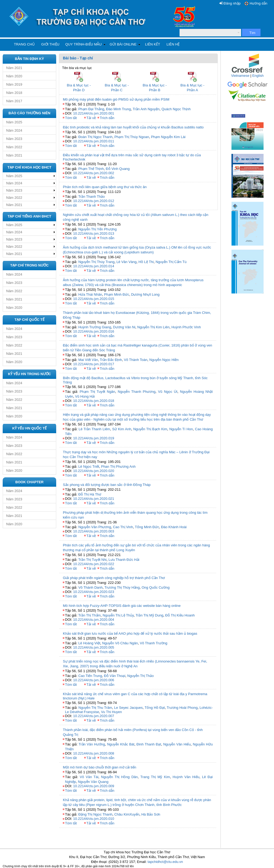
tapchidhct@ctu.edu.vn (165, 862)
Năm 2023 (14, 139)
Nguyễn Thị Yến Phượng (98, 229)
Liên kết (153, 44)
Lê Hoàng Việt (89, 643)
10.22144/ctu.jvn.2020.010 (94, 819)
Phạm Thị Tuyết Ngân (98, 392)
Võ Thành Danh (91, 587)
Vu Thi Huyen (111, 712)
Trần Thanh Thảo (91, 197)
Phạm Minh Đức (117, 294)
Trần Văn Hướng (92, 744)
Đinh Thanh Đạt (149, 744)
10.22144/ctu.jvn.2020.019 (94, 438)
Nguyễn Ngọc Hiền (164, 360)
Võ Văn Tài (89, 777)
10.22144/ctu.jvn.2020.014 (94, 266)
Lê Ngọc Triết (89, 467)
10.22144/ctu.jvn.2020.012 (94, 201)
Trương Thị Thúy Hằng (122, 587)
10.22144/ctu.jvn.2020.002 (94, 173)
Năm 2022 (14, 147)
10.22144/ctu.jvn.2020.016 (94, 331)
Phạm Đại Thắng (91, 109)
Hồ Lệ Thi (146, 262)
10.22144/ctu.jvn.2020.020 (94, 471)
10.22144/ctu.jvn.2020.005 (94, 647)
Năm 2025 (14, 122)
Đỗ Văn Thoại (115, 676)
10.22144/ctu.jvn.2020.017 (94, 364)
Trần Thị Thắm (89, 615)
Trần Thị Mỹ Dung (150, 615)
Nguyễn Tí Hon (181, 429)
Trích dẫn (107, 118)
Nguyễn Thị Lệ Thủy (118, 615)
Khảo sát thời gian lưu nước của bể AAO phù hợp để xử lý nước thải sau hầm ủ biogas (130, 633)
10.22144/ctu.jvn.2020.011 (94, 141)
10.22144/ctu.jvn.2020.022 (94, 564)
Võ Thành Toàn (136, 360)
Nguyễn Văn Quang (93, 782)
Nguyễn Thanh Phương (137, 392)
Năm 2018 (14, 93)
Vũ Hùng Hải (85, 396)
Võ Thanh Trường (154, 643)
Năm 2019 (14, 84)
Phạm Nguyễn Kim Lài (168, 137)
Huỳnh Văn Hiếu (186, 777)
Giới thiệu (50, 44)
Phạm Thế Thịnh (91, 169)
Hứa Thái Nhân (90, 294)
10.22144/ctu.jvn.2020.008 (94, 753)
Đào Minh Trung (119, 109)
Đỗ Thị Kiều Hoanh (180, 615)
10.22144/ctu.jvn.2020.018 (94, 401)
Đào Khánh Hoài (174, 527)
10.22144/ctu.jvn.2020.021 (94, 499)
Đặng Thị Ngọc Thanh (95, 814)
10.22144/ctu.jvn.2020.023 (94, 592)
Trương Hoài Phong (182, 708)
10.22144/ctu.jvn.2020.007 (94, 716)
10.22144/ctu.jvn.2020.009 (94, 786)
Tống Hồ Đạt (155, 708)
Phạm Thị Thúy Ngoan (132, 137)
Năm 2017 (14, 101)
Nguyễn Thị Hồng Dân (119, 777)
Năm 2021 (14, 68)
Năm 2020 (14, 76)
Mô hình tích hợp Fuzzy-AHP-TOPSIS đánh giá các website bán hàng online (122, 606)
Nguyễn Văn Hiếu (177, 744)
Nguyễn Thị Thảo (141, 676)
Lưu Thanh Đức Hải (124, 560)
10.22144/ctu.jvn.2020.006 (94, 680)
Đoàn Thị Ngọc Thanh (96, 137)
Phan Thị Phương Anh (118, 467)
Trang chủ (24, 44)
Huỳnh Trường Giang (95, 327)
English (258, 76)
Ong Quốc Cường (156, 587)
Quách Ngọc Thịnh (176, 109)
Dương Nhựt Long (145, 294)
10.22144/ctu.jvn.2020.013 (94, 233)
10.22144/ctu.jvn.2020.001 (94, 113)
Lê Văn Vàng (126, 262)
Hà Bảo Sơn (151, 814)
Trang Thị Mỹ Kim (155, 777)
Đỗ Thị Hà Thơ (90, 494)
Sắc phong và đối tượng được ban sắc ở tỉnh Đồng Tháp (107, 485)
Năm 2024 (14, 130)
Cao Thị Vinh (123, 527)
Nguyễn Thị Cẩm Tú (171, 262)
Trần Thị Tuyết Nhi (92, 560)
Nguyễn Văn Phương (95, 527)
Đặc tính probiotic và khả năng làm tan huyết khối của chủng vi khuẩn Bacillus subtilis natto (133, 127)
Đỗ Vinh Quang (118, 169)
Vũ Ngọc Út (168, 392)
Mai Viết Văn (88, 360)
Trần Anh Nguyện (146, 109)
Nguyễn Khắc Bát (121, 744)
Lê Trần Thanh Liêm (94, 429)
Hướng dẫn (258, 3)
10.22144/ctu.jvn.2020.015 (94, 299)
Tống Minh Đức (147, 527)
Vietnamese (240, 76)
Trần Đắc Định (111, 360)
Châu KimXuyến (127, 814)
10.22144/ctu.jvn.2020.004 (94, 620)
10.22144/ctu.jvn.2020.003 (94, 531)
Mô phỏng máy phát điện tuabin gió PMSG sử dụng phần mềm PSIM (116, 99)
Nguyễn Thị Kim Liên (153, 327)
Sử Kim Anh (122, 429)
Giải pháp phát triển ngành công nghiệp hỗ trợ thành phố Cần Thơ (114, 578)
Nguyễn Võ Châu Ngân (120, 643)
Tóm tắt (71, 118)
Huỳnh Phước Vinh (186, 327)
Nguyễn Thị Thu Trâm (95, 708)
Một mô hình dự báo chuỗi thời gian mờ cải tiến (100, 767)
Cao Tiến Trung (90, 676)
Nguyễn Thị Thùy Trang (96, 262)
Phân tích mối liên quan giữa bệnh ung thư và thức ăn (105, 187)
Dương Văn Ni (124, 327)
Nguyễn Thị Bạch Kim (150, 429)
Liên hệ (173, 44)
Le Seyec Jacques (128, 708)
